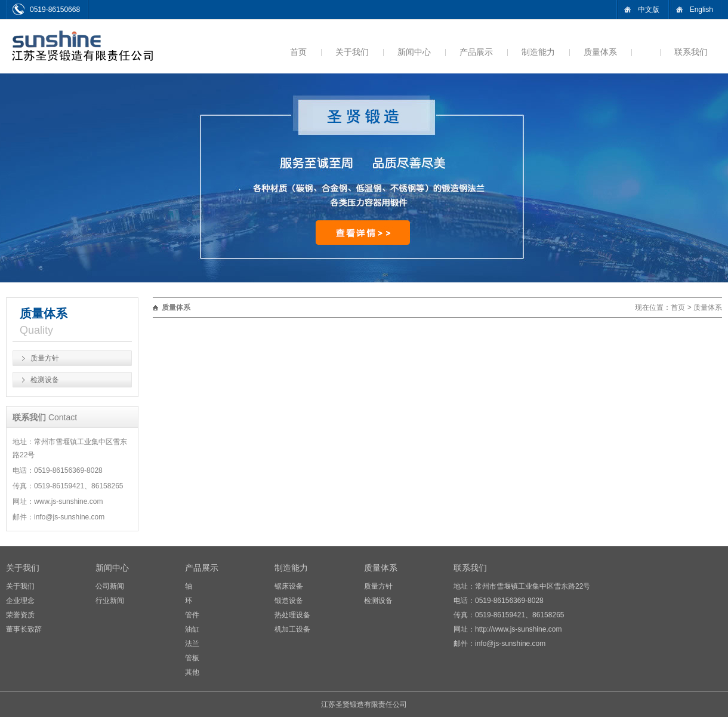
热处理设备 (292, 615)
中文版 (649, 10)
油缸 (192, 629)
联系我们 (691, 52)
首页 (298, 52)
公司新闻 (110, 586)
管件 (192, 615)
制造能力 (538, 52)
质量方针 (45, 358)
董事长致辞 (24, 629)
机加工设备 (292, 629)
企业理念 (20, 601)
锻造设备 (289, 601)
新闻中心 (414, 52)
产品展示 (476, 52)
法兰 (192, 644)
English (701, 10)
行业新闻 (110, 601)
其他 (192, 672)
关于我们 (352, 52)
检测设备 (45, 380)
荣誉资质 (20, 615)
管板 (192, 658)
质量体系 (600, 52)
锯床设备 (289, 586)
